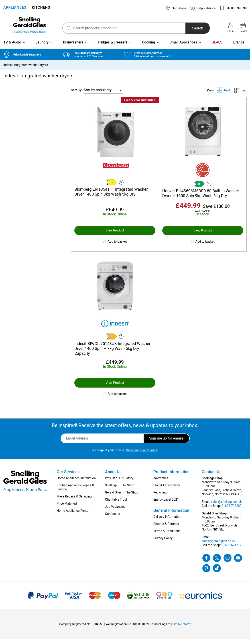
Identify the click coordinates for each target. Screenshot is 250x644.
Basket (243, 27)
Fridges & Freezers (113, 47)
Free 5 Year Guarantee (140, 105)
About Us (113, 476)
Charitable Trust (116, 504)
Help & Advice (203, 8)
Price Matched (67, 508)
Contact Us (212, 476)
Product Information (172, 476)
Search (194, 28)
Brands (239, 47)
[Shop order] (103, 95)
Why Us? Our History (119, 483)
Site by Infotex (182, 629)
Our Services (68, 476)
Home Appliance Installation (76, 483)
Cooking (149, 47)
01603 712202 (232, 510)
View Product (115, 235)
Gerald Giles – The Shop (122, 497)
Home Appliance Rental (73, 515)
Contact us (113, 518)
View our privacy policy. (142, 455)
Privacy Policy (163, 543)
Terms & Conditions (167, 536)
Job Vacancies (115, 511)
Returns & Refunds (166, 528)
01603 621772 (232, 550)
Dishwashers (73, 47)
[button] (115, 246)
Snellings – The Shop (120, 490)
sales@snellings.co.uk (226, 506)
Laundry (42, 47)
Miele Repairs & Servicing (74, 501)
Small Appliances (183, 47)
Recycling (160, 497)
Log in (231, 27)
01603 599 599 (233, 8)
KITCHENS (41, 8)
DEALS (217, 47)
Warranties (161, 483)
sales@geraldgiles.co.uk (218, 546)
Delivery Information (167, 521)
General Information (171, 515)
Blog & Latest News (167, 490)
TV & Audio (12, 47)
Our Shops (176, 8)
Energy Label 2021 (166, 504)
